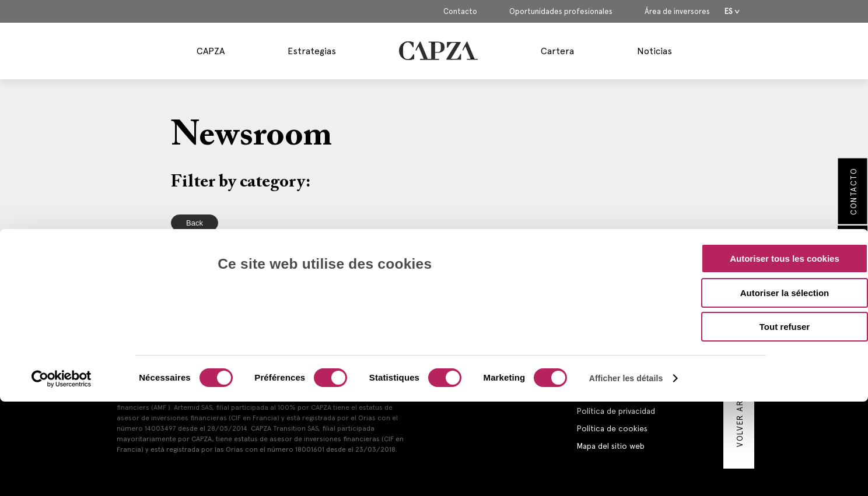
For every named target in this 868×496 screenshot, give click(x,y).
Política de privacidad (616, 411)
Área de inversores (677, 12)
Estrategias (312, 51)
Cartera (557, 51)
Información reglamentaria (624, 393)
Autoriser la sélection (785, 215)
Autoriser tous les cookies (785, 180)
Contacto (460, 12)
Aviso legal (595, 376)
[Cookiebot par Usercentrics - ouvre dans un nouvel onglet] (62, 301)
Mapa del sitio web (610, 446)
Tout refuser (785, 249)
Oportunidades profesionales (561, 12)
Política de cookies (612, 428)
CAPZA (211, 51)
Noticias (654, 51)
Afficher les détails (626, 300)
